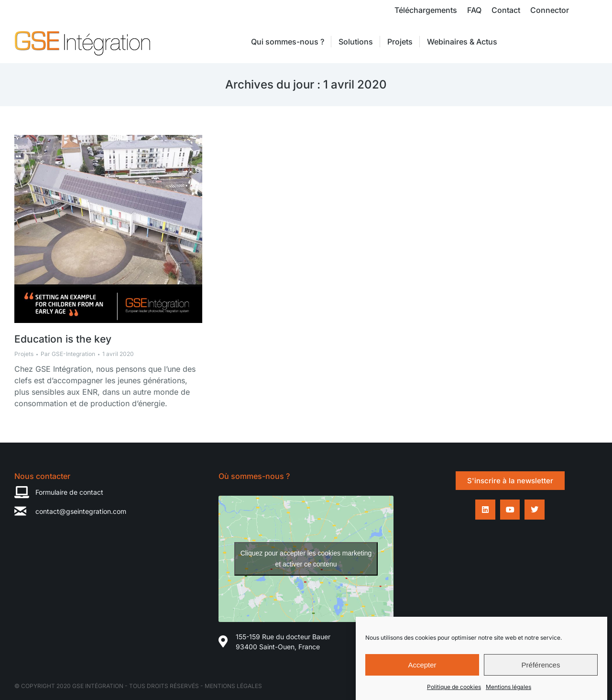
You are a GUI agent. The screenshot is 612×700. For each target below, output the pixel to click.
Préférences (541, 669)
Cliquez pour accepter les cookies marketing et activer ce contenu (306, 559)
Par (68, 354)
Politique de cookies (454, 692)
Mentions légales (508, 692)
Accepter (422, 669)
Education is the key (63, 339)
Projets (24, 354)
